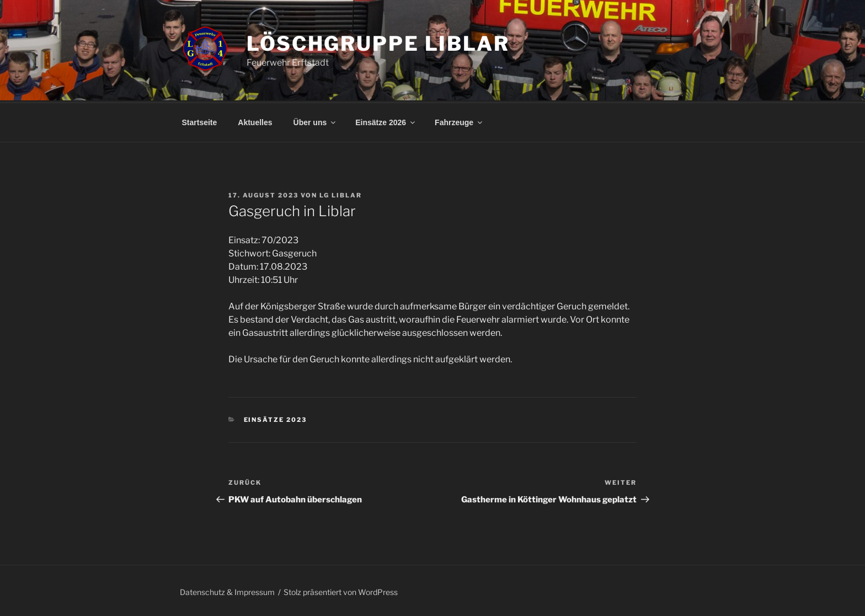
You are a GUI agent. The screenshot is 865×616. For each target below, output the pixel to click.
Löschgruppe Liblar (378, 44)
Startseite (200, 121)
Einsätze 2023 (276, 418)
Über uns (316, 121)
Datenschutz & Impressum (227, 590)
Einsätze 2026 (386, 121)
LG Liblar (341, 194)
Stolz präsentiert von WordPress (341, 590)
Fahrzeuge (459, 121)
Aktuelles (255, 121)
